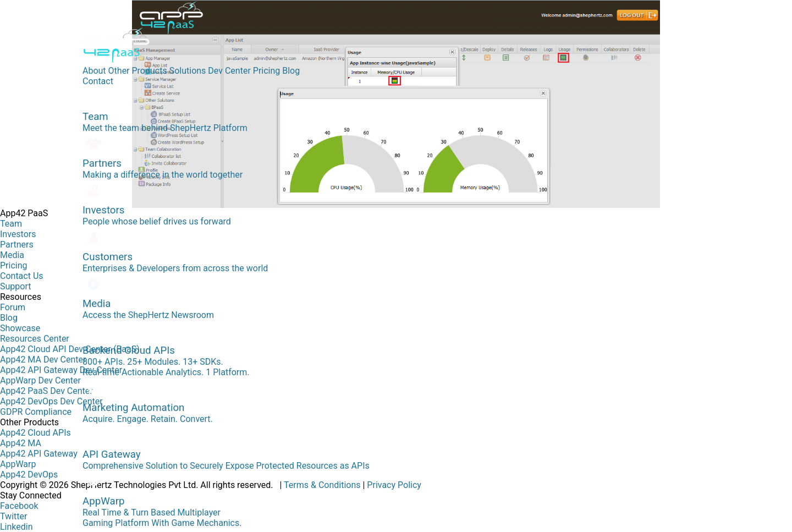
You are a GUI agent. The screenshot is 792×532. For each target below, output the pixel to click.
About (94, 71)
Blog (291, 71)
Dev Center (229, 71)
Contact (98, 81)
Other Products (138, 71)
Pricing (267, 71)
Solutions (188, 71)
